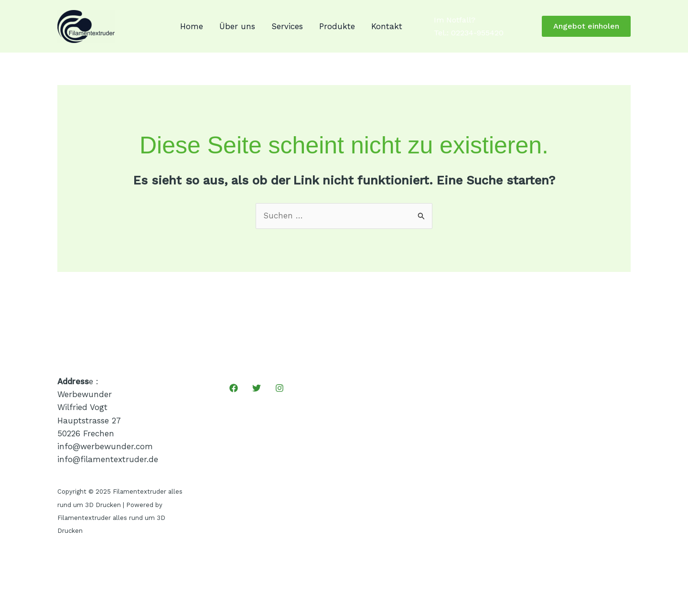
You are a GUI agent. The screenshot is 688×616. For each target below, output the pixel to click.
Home (192, 26)
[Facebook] (234, 388)
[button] (586, 26)
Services (287, 26)
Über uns (237, 26)
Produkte (337, 26)
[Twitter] (257, 388)
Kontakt (387, 26)
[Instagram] (279, 388)
